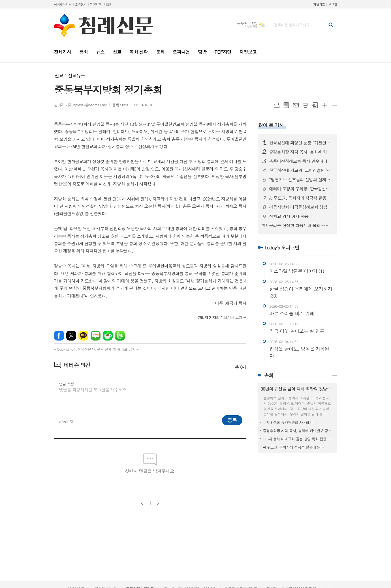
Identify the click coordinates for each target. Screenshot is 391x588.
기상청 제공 (251, 26)
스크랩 (315, 105)
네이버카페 (108, 336)
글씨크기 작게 (334, 105)
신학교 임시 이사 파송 (289, 216)
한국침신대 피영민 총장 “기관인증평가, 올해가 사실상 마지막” (301, 143)
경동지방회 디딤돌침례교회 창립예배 (301, 207)
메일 (296, 105)
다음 (158, 503)
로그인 (333, 4)
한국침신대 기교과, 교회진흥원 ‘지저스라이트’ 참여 (301, 170)
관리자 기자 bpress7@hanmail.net (80, 105)
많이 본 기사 (271, 125)
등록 (232, 420)
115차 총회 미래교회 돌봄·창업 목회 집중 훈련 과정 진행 (298, 439)
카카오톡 (83, 336)
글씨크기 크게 (325, 105)
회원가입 (319, 4)
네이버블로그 (96, 336)
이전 (142, 503)
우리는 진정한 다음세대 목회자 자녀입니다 (301, 225)
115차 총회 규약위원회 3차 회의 (288, 422)
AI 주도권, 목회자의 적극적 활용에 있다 (301, 198)
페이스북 (59, 336)
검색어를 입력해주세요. (292, 25)
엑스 (71, 336)
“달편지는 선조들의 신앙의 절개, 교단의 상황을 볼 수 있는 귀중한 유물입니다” (301, 180)
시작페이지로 (63, 4)
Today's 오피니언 (282, 247)
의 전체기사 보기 (220, 317)
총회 (269, 375)
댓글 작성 (67, 384)
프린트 (305, 105)
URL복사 (277, 105)
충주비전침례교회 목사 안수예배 (298, 161)
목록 (286, 105)
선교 (59, 76)
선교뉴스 (76, 76)
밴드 (120, 336)
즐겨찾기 (81, 4)
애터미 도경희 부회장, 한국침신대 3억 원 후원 (301, 189)
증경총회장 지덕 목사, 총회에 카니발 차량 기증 (301, 152)
